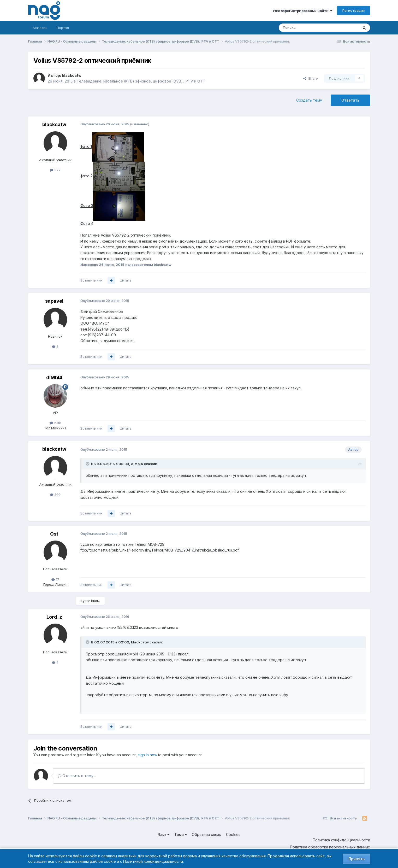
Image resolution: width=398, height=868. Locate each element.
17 (55, 579)
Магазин (40, 28)
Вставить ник (91, 280)
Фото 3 (87, 206)
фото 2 (87, 176)
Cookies (233, 834)
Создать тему (309, 100)
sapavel (54, 301)
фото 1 (86, 147)
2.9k (55, 423)
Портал (63, 28)
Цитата (126, 280)
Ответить (350, 100)
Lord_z (54, 617)
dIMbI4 (54, 377)
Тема (181, 834)
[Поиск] (304, 28)
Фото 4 (87, 223)
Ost (54, 534)
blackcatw (72, 75)
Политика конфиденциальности (341, 840)
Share (311, 78)
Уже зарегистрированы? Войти (302, 11)
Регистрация (354, 10)
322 (55, 170)
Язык (164, 834)
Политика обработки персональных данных (330, 847)
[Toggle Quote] (88, 464)
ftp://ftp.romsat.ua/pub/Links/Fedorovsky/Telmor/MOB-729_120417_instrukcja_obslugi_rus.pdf (160, 550)
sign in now (147, 755)
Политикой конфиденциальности (153, 861)
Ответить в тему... (77, 776)
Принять (357, 859)
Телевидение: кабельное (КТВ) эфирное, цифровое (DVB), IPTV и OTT (141, 81)
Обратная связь (206, 834)
